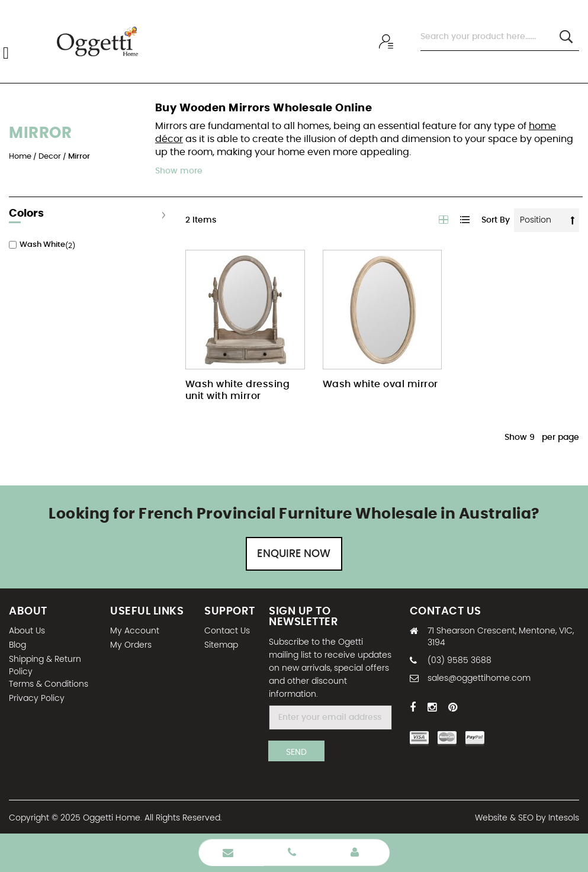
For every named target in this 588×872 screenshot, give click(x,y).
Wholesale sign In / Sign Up (388, 41)
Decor (51, 157)
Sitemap (221, 645)
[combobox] (500, 37)
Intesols (564, 818)
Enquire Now (294, 554)
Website (491, 818)
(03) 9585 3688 (460, 661)
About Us (27, 631)
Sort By (496, 220)
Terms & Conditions (49, 684)
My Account (135, 631)
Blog (17, 645)
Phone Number (292, 852)
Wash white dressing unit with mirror (238, 390)
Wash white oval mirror (380, 384)
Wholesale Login (355, 852)
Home (21, 157)
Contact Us (227, 631)
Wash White (42, 245)
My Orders (131, 645)
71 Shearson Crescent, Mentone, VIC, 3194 (501, 637)
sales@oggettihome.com (479, 678)
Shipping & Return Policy (45, 666)
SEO (526, 818)
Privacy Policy (37, 699)
